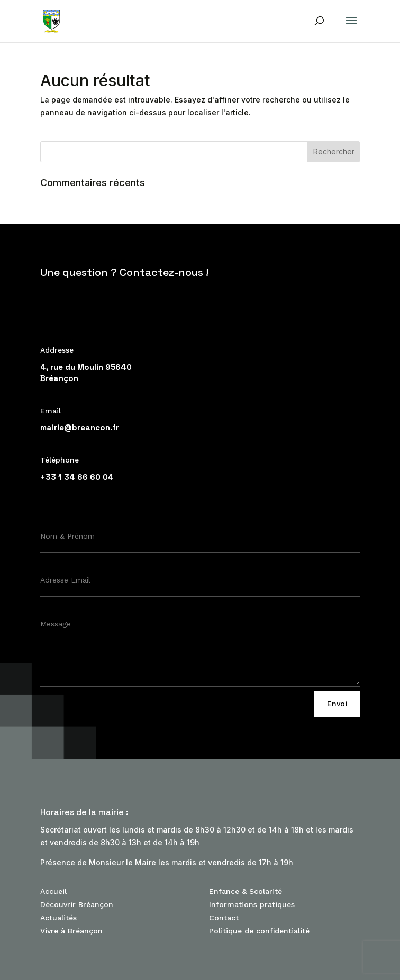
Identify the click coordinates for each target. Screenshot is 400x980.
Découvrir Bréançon (77, 904)
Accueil (53, 891)
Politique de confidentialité (259, 931)
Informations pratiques (252, 904)
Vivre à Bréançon (71, 931)
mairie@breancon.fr (80, 427)
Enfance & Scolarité (246, 891)
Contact (224, 918)
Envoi (337, 704)
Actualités (58, 918)
